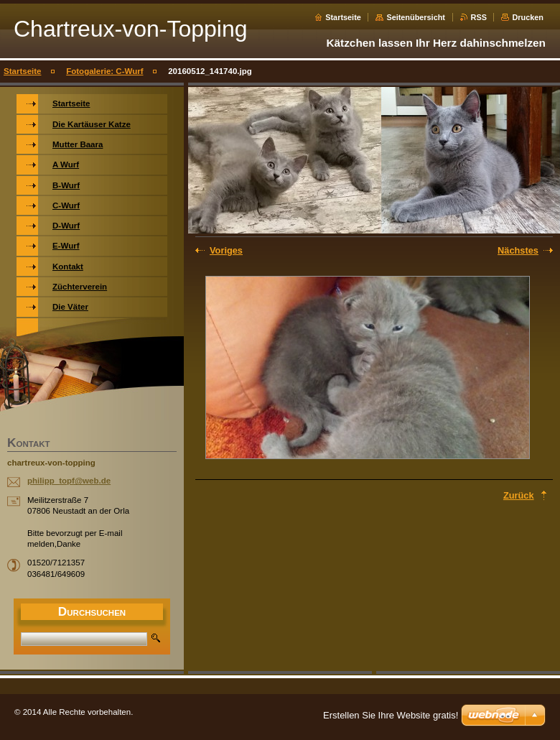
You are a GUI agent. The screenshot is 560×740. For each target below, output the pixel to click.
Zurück (519, 495)
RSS (479, 17)
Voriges (226, 250)
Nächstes (518, 250)
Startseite (343, 17)
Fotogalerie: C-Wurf (104, 71)
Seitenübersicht (416, 17)
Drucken (528, 17)
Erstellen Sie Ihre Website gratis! (391, 715)
